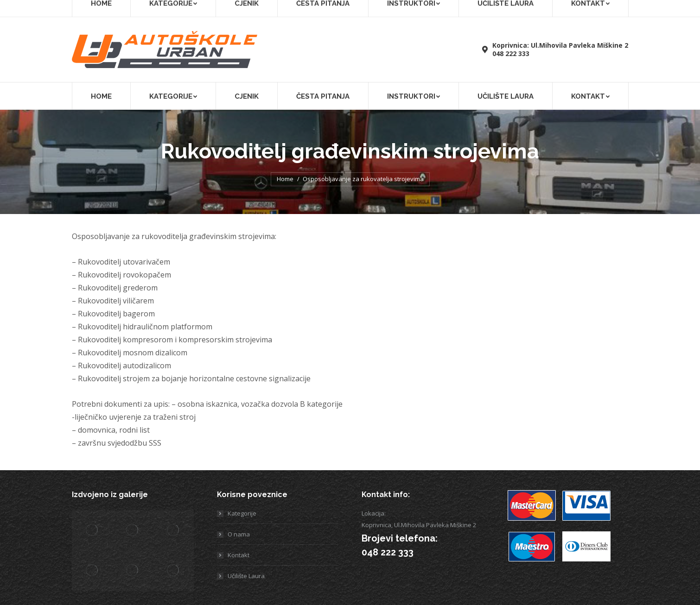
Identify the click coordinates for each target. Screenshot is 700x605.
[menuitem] (118, 8)
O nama (239, 534)
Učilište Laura (611, 8)
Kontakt (239, 555)
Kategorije (242, 513)
